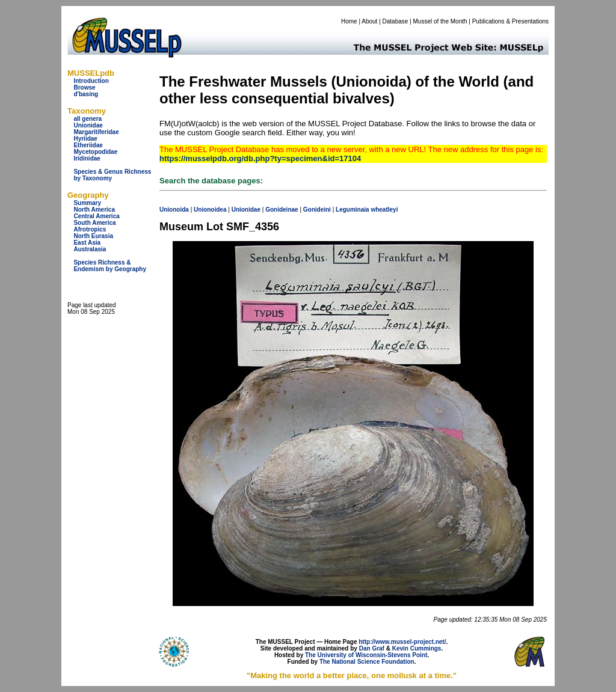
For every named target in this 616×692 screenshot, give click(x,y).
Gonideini (317, 210)
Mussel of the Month (440, 21)
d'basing (86, 94)
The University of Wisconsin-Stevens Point (366, 655)
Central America (96, 216)
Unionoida (174, 210)
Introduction (91, 81)
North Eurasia (93, 236)
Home (349, 21)
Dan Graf (372, 648)
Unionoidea (210, 210)
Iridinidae (87, 158)
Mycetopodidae (95, 152)
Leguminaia (353, 210)
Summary (87, 203)
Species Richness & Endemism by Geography (110, 266)
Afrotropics (90, 229)
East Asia (87, 243)
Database (396, 21)
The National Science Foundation (367, 662)
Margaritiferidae (96, 132)
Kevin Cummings (417, 648)
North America (94, 210)
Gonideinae (282, 210)
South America (94, 223)
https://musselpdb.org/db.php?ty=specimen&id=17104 (260, 158)
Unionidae (88, 125)
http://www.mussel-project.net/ (402, 642)
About (369, 21)
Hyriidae (85, 139)
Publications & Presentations (510, 21)
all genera (88, 119)
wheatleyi (384, 210)
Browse (84, 87)
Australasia (90, 249)
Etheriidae (88, 145)
